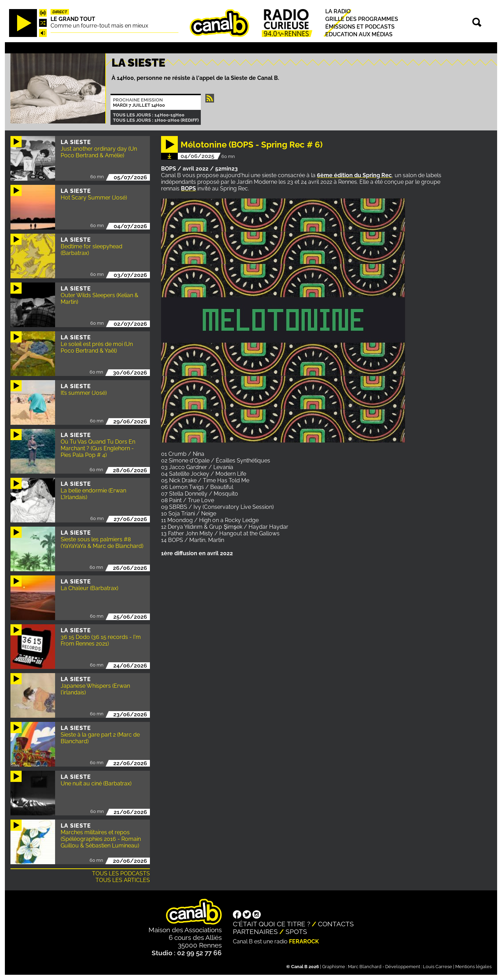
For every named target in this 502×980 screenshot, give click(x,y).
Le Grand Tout (73, 19)
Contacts (336, 924)
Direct (60, 12)
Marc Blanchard (365, 967)
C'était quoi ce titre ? (272, 924)
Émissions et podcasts (360, 27)
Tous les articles (123, 880)
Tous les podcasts (121, 873)
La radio (338, 11)
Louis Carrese (438, 967)
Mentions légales (473, 967)
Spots (296, 932)
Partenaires (255, 932)
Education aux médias (359, 34)
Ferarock (304, 941)
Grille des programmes (362, 19)
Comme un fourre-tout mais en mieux (99, 26)
